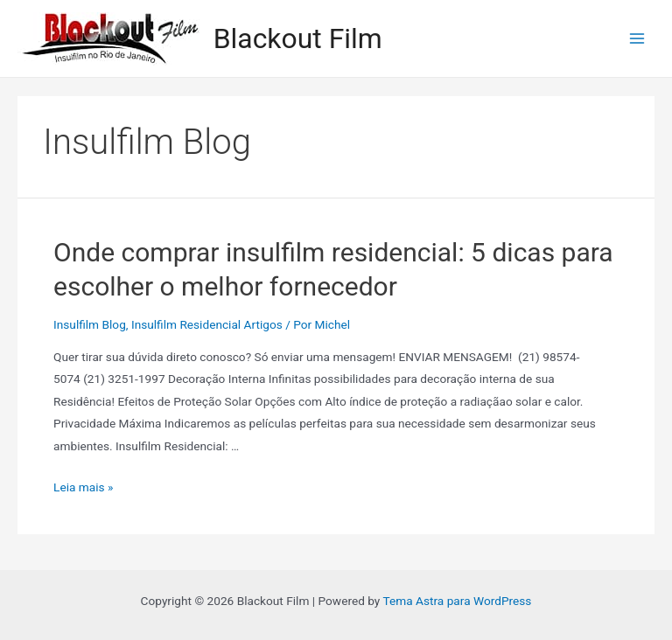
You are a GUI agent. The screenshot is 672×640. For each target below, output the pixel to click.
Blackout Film (298, 38)
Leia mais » (83, 487)
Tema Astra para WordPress (457, 601)
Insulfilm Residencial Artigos (207, 324)
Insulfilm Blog (90, 324)
